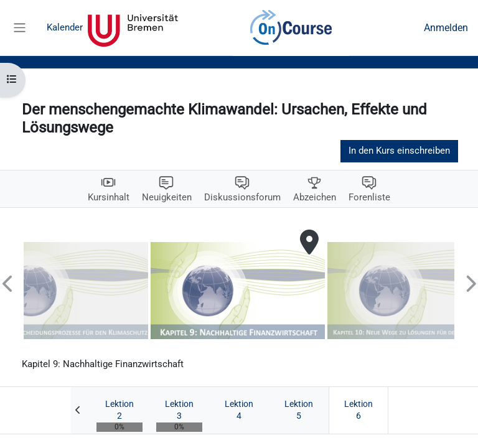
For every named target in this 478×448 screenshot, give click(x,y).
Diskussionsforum (242, 197)
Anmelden (446, 28)
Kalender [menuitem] (65, 27)
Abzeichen (315, 197)
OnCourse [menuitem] (291, 28)
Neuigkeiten (167, 197)
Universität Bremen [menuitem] (133, 28)
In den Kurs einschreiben (399, 151)
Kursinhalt (109, 197)
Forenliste (369, 197)
